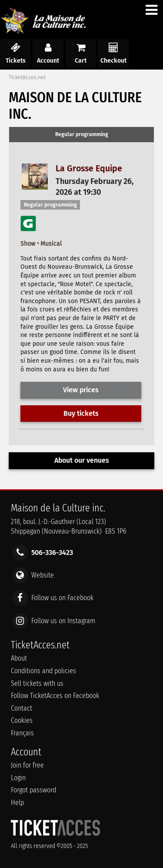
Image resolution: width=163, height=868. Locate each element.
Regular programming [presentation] (82, 134)
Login (18, 778)
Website (43, 575)
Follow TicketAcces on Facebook (55, 696)
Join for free (27, 765)
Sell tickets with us (37, 683)
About (19, 658)
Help (17, 803)
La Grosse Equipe (89, 169)
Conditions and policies (43, 671)
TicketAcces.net (27, 77)
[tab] (81, 135)
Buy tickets (81, 413)
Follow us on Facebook (62, 598)
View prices (81, 390)
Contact (22, 708)
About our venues (82, 460)
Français (22, 733)
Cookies (22, 720)
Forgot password (33, 790)
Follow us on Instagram (63, 620)
